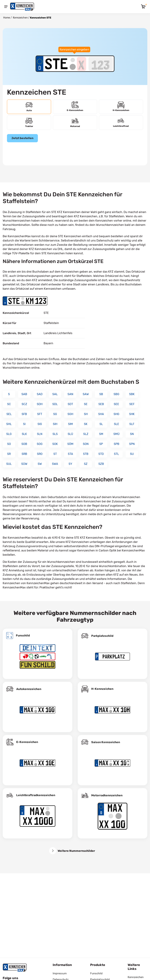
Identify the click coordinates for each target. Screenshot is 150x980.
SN (132, 434)
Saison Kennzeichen (106, 742)
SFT (40, 414)
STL (116, 454)
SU (132, 454)
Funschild (23, 635)
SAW (86, 394)
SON (86, 444)
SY (70, 464)
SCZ (24, 404)
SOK (55, 444)
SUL (9, 464)
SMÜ (116, 434)
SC (9, 404)
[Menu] (6, 7)
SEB (101, 404)
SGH (70, 414)
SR (9, 454)
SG (55, 414)
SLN (40, 434)
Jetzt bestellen (22, 138)
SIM (70, 424)
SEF (132, 404)
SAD (40, 394)
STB (86, 454)
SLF (132, 424)
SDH (40, 404)
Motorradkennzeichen (107, 795)
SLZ (86, 434)
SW (40, 464)
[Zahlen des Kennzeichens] (101, 64)
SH (86, 414)
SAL (55, 394)
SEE (116, 404)
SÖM (70, 444)
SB (101, 394)
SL (101, 424)
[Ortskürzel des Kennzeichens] (56, 64)
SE (86, 404)
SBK (132, 394)
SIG (40, 424)
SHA (101, 414)
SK (86, 424)
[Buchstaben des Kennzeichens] (82, 64)
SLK (24, 434)
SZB (101, 464)
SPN (132, 444)
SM (101, 434)
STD (101, 454)
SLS (55, 434)
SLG (9, 434)
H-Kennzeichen (102, 689)
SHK (132, 414)
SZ (86, 464)
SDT (70, 404)
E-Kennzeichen (27, 742)
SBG (116, 394)
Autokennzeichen (29, 689)
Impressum (60, 973)
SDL (55, 404)
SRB (24, 454)
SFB (24, 414)
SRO (40, 454)
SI (24, 424)
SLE (117, 424)
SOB (24, 444)
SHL (9, 424)
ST (55, 454)
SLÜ (70, 434)
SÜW (24, 464)
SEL (9, 414)
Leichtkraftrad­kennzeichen (36, 795)
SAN (70, 394)
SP (101, 444)
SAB (24, 394)
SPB (117, 444)
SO (9, 444)
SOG (40, 444)
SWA (55, 464)
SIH (55, 424)
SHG (116, 414)
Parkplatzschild (102, 636)
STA (70, 454)
